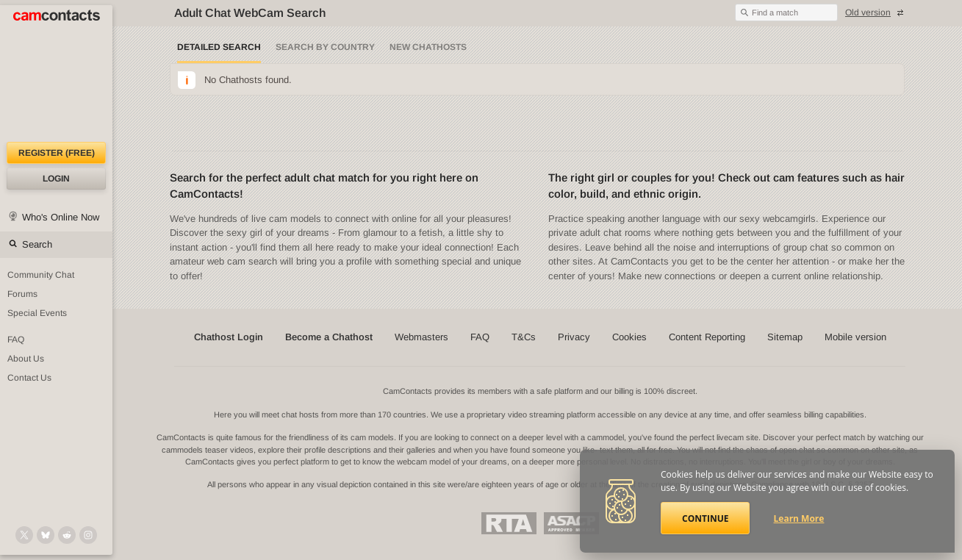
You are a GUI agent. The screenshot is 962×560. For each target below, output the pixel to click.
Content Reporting (707, 337)
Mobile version (855, 337)
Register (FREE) (57, 153)
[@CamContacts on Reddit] (67, 535)
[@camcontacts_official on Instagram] (88, 535)
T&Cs (524, 337)
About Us (26, 359)
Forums (22, 294)
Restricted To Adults (509, 523)
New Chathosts (428, 47)
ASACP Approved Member (571, 523)
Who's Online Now (61, 217)
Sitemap (785, 337)
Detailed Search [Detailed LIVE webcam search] (219, 47)
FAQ (16, 340)
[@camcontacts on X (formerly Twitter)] (24, 535)
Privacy (574, 337)
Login (56, 179)
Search (37, 244)
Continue (705, 518)
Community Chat (41, 275)
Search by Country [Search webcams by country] (325, 47)
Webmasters (421, 337)
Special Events (37, 313)
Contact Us (29, 378)
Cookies (629, 337)
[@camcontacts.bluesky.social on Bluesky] (46, 535)
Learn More (799, 518)
